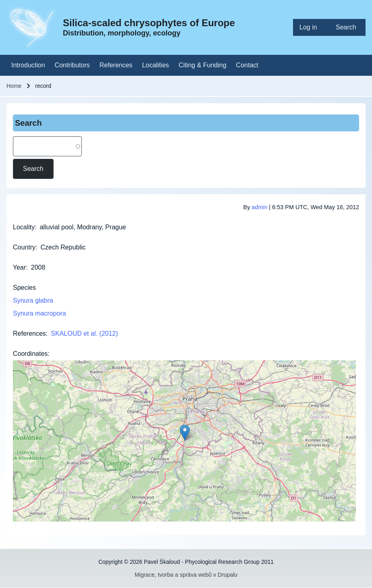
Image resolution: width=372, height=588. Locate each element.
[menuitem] (311, 27)
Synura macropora (39, 313)
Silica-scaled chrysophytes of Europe (149, 23)
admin (259, 207)
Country (24, 247)
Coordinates (30, 354)
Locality (24, 227)
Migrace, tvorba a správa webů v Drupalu (186, 575)
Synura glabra (33, 300)
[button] (185, 433)
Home (14, 86)
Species (24, 288)
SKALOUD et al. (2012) (84, 333)
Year (19, 267)
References (29, 333)
